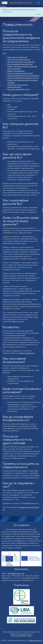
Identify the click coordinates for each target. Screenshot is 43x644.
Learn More (7, 12)
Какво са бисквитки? (16, 71)
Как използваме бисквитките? (20, 73)
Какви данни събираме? (17, 57)
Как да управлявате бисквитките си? (23, 78)
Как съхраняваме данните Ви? (20, 64)
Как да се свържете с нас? (19, 89)
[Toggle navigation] (39, 3)
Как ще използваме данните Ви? (21, 62)
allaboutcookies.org (27, 353)
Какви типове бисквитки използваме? (23, 76)
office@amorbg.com (16, 573)
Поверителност (35, 641)
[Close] (38, 14)
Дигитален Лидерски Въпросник (21, 3)
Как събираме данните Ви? (19, 60)
